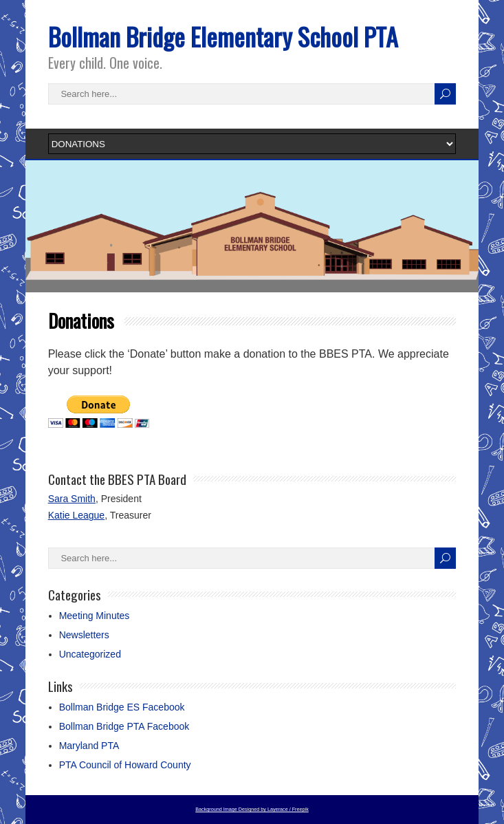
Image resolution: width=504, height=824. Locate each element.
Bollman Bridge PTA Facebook (124, 726)
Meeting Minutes (95, 616)
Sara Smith (72, 499)
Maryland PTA (89, 746)
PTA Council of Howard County (125, 765)
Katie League (77, 515)
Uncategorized (90, 654)
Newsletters (84, 635)
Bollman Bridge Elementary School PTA (223, 36)
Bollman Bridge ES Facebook (122, 707)
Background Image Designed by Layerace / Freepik (252, 809)
